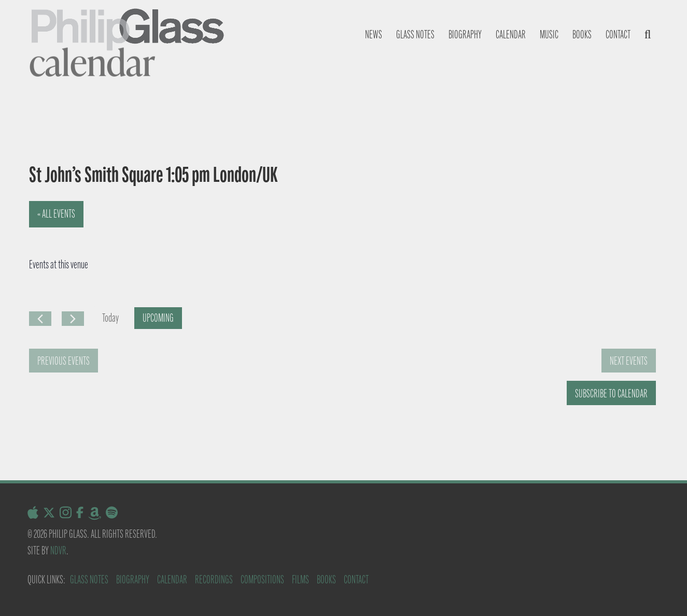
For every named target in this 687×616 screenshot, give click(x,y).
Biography (465, 34)
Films (300, 579)
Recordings (214, 579)
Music (549, 34)
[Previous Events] (40, 319)
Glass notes (415, 34)
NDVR (58, 550)
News (374, 34)
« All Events (56, 214)
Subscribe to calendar (611, 393)
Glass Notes (89, 579)
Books (582, 34)
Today (110, 318)
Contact (618, 34)
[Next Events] (73, 319)
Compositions (262, 579)
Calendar (511, 34)
